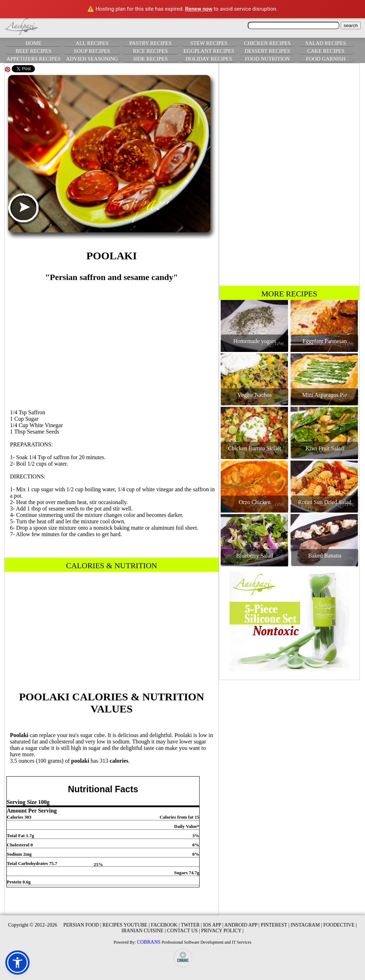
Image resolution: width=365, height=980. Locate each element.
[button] (17, 963)
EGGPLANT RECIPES (209, 51)
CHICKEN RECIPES (267, 43)
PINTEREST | (275, 925)
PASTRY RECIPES (151, 43)
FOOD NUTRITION (267, 59)
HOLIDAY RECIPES (209, 59)
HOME (34, 43)
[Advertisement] (112, 342)
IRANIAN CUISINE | (144, 931)
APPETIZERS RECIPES (33, 59)
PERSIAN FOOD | (82, 925)
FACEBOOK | (165, 925)
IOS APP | (213, 925)
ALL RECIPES (92, 43)
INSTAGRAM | (306, 925)
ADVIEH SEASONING (92, 59)
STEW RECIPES (209, 43)
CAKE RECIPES (326, 51)
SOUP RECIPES (92, 51)
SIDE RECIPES (150, 59)
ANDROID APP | (242, 925)
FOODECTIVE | (340, 925)
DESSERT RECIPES (267, 51)
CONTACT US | (183, 931)
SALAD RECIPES (326, 43)
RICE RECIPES (150, 51)
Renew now (199, 9)
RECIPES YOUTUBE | (126, 925)
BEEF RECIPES (34, 51)
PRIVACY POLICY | (222, 931)
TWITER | (191, 925)
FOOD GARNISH (326, 59)
